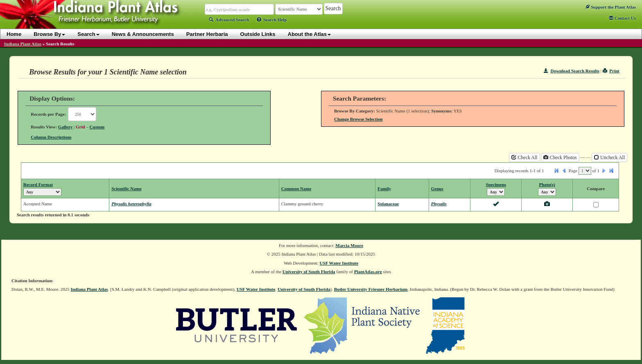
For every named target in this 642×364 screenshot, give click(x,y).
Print (611, 71)
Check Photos (560, 157)
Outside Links (258, 34)
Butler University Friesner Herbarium (371, 289)
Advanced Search (229, 20)
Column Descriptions (51, 137)
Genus (437, 189)
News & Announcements (143, 34)
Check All (524, 157)
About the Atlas (310, 34)
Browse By (49, 34)
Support (610, 7)
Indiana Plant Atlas (23, 44)
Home (14, 34)
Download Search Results (572, 71)
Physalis (439, 204)
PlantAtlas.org (368, 272)
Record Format (38, 184)
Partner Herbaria (207, 34)
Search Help (272, 20)
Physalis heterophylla (131, 204)
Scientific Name (127, 189)
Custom (97, 127)
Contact (622, 18)
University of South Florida (309, 272)
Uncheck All (609, 157)
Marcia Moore (349, 245)
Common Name (296, 189)
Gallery (65, 127)
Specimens (496, 184)
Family (384, 189)
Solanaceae (388, 204)
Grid (80, 127)
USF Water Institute (339, 263)
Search (88, 34)
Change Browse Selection (358, 119)
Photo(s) (547, 184)
